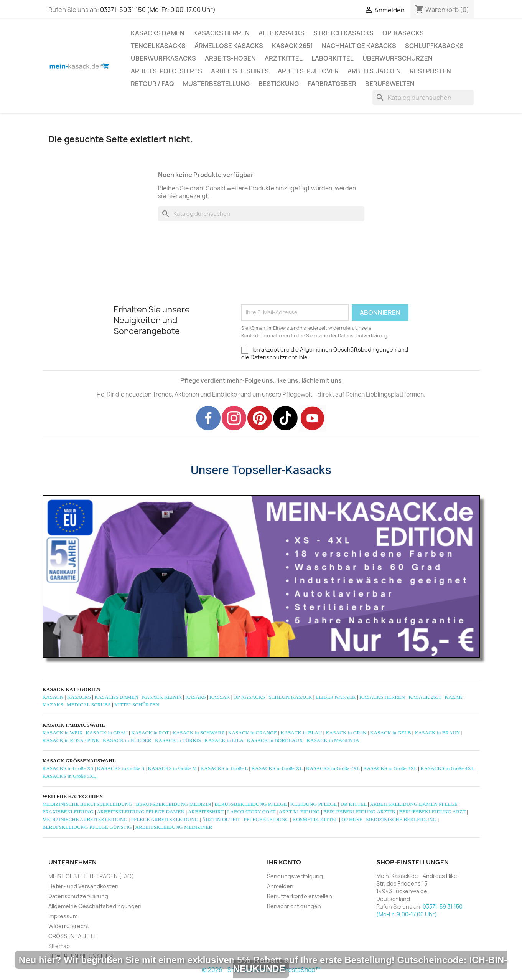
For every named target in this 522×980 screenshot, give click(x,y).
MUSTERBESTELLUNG (216, 84)
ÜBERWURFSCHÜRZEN (398, 58)
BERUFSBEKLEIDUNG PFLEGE (250, 804)
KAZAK (454, 697)
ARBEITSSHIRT (206, 812)
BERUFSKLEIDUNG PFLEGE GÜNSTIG (87, 827)
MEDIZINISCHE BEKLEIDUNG (401, 819)
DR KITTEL (354, 804)
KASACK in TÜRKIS (178, 740)
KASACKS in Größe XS (68, 768)
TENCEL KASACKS (158, 46)
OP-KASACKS (403, 33)
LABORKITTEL (333, 58)
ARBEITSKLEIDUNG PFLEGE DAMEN (141, 812)
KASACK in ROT (150, 733)
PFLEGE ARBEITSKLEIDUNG (165, 819)
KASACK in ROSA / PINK (71, 740)
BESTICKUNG (279, 84)
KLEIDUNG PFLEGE (314, 804)
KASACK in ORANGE (253, 733)
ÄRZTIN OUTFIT (221, 819)
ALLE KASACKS (282, 33)
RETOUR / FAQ (152, 84)
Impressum (63, 916)
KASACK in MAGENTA (333, 740)
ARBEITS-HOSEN (230, 58)
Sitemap (59, 946)
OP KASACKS (249, 697)
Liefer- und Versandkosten (83, 886)
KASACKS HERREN (221, 33)
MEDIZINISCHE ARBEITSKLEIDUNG (85, 819)
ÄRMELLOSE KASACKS (229, 46)
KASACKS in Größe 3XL (390, 768)
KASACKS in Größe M (172, 768)
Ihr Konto (284, 862)
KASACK (53, 697)
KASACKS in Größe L (224, 768)
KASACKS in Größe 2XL (333, 768)
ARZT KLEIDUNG (299, 812)
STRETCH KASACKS (343, 33)
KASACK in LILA (224, 740)
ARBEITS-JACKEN (374, 71)
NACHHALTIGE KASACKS (359, 46)
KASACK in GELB (391, 733)
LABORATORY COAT (251, 812)
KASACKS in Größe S (121, 768)
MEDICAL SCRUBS (89, 705)
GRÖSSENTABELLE (73, 936)
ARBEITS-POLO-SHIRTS (166, 71)
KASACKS (79, 697)
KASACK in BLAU (301, 733)
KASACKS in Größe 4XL (447, 768)
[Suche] (423, 98)
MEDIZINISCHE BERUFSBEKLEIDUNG (87, 804)
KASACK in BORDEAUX (275, 740)
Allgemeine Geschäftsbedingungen (95, 906)
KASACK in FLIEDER (127, 740)
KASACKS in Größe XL (277, 768)
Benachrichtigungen (294, 906)
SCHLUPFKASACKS (434, 46)
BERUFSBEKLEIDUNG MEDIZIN (173, 804)
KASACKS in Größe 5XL (69, 776)
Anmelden (280, 886)
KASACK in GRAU (107, 733)
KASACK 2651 (292, 46)
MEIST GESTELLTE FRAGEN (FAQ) (91, 876)
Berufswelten (390, 84)
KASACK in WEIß (62, 733)
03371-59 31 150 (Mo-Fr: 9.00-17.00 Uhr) (158, 10)
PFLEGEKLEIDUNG (266, 819)
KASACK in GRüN (346, 733)
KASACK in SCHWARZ (199, 733)
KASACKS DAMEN (158, 33)
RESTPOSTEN (430, 71)
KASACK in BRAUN (437, 733)
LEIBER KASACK (336, 697)
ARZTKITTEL (284, 58)
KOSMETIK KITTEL (315, 819)
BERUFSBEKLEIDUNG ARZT (432, 812)
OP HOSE (352, 819)
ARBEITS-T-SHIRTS (240, 71)
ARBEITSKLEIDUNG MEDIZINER (174, 827)
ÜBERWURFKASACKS (163, 58)
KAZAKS (53, 705)
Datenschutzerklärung (78, 896)
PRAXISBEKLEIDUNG (68, 812)
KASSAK (220, 697)
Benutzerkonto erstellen (300, 896)
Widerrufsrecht (69, 926)
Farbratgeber (332, 84)
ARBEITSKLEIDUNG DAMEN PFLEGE (414, 804)
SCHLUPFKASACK (290, 697)
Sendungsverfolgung (295, 876)
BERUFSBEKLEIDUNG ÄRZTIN (359, 812)
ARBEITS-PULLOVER (308, 71)
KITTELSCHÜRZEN (137, 705)
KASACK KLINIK (162, 697)
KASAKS (195, 697)
